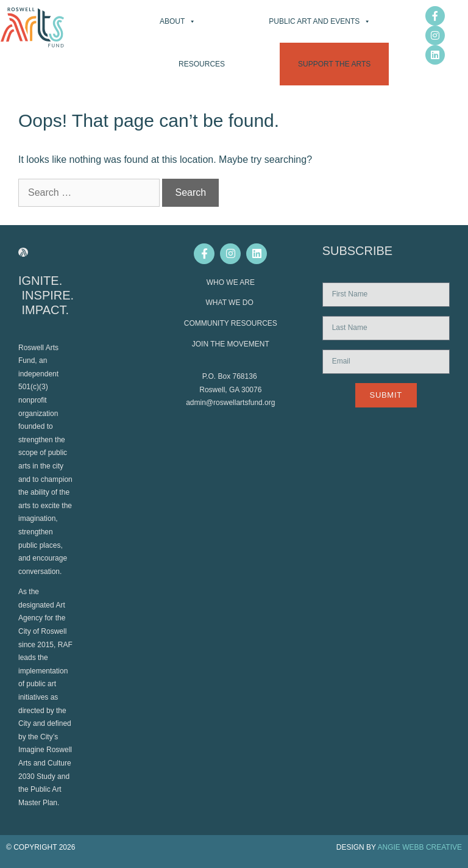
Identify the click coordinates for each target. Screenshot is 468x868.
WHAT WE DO (231, 303)
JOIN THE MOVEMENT (231, 344)
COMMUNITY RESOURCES (231, 323)
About (178, 21)
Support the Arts (334, 64)
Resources (202, 64)
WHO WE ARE (231, 282)
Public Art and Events (320, 21)
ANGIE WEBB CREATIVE (420, 847)
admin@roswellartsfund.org (230, 403)
